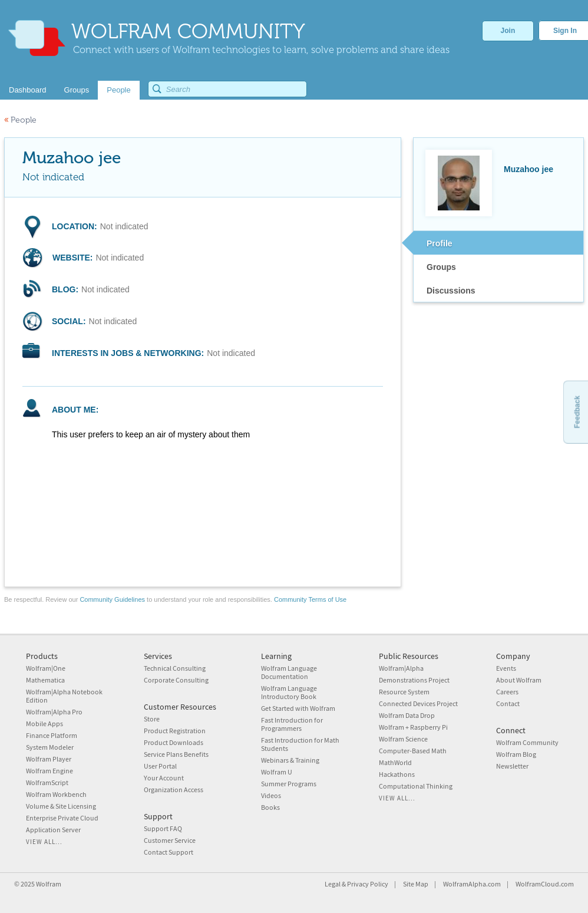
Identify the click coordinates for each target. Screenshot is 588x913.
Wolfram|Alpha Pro (54, 712)
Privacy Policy (368, 884)
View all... (44, 842)
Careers (507, 692)
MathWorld (395, 762)
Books (270, 807)
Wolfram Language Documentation (289, 672)
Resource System (404, 692)
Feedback (577, 412)
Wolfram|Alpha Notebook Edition (64, 696)
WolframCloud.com (545, 884)
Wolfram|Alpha (401, 668)
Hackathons (397, 774)
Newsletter (512, 766)
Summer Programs (289, 784)
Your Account (164, 778)
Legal (333, 884)
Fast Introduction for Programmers (292, 724)
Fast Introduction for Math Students (300, 744)
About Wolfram (519, 680)
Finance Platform (52, 735)
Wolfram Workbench (56, 794)
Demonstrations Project (414, 680)
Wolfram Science (403, 739)
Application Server (53, 830)
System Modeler (50, 747)
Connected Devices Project (418, 703)
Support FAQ (163, 828)
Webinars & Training (290, 760)
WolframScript (47, 782)
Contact (508, 703)
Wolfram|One (46, 668)
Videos (271, 795)
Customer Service (170, 840)
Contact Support (169, 852)
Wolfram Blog (516, 754)
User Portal (160, 766)
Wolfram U (277, 772)
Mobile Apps (44, 724)
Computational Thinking (416, 786)
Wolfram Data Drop (407, 715)
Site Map (416, 884)
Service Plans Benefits (176, 754)
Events (506, 668)
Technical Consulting (175, 668)
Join (508, 31)
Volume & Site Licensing (61, 806)
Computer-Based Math (413, 751)
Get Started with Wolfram (298, 708)
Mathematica (45, 680)
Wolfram (49, 884)
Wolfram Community (527, 742)
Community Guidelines (112, 599)
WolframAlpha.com (472, 884)
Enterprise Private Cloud (62, 818)
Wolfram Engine (49, 771)
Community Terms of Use (310, 599)
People (20, 120)
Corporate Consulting (176, 680)
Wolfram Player (49, 759)
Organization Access (174, 790)
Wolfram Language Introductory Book (289, 692)
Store (152, 719)
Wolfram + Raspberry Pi (413, 727)
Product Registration (175, 731)
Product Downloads (174, 742)
